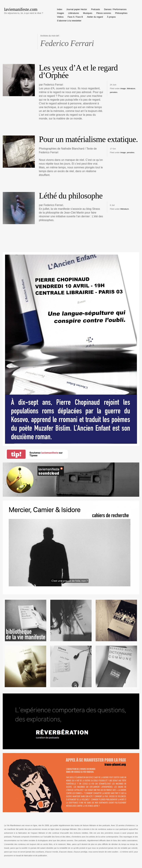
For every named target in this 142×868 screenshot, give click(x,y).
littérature (131, 88)
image (123, 88)
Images (61, 13)
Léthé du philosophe (71, 196)
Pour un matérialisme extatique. (88, 139)
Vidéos (60, 17)
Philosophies (121, 13)
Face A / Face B (75, 17)
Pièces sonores (104, 13)
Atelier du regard (95, 17)
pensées (114, 92)
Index (60, 9)
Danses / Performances (115, 9)
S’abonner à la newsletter (69, 21)
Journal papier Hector (77, 9)
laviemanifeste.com (21, 9)
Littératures (74, 13)
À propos (111, 17)
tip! (16, 454)
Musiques (88, 13)
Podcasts (96, 9)
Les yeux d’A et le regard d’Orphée (78, 71)
